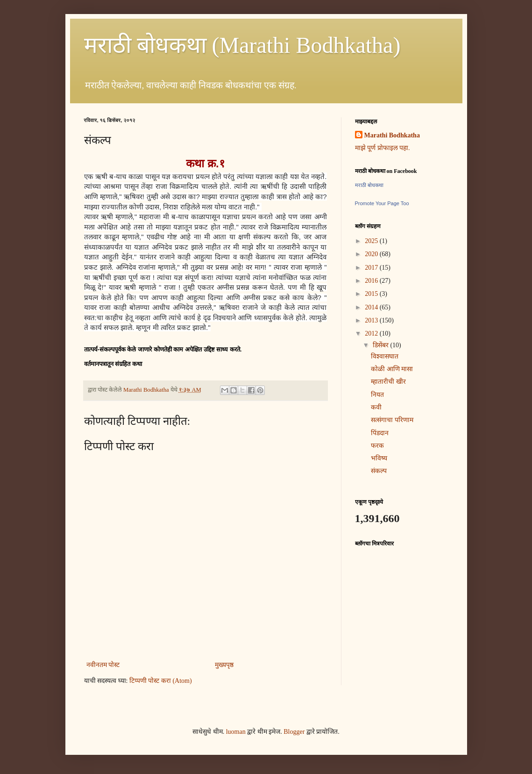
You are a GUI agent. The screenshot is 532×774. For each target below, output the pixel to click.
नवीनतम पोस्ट (103, 665)
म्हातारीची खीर (388, 382)
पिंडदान (380, 433)
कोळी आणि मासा (392, 369)
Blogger (294, 732)
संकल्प (379, 471)
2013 (372, 320)
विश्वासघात (385, 356)
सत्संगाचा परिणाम (392, 420)
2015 (372, 294)
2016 (372, 281)
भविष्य (379, 458)
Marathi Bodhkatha (392, 135)
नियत (377, 395)
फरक (377, 446)
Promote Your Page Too (382, 203)
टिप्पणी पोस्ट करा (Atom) (161, 681)
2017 (372, 268)
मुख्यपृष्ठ (224, 665)
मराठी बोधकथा (369, 185)
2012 (372, 333)
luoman (236, 732)
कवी (376, 407)
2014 (372, 307)
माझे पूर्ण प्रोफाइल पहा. (383, 148)
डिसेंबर (382, 345)
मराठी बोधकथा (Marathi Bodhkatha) (242, 45)
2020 (372, 254)
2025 (372, 241)
